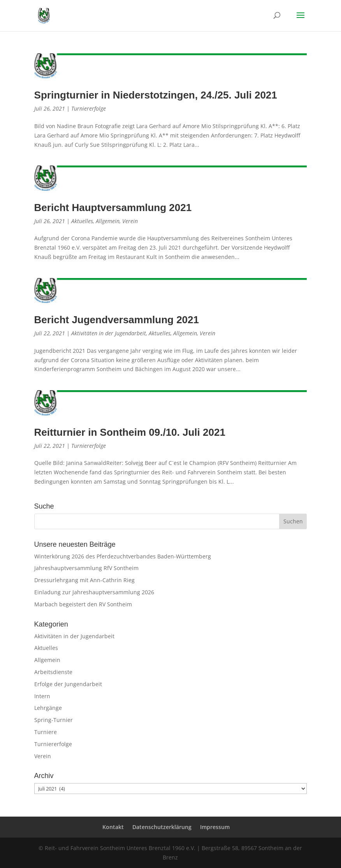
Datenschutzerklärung (162, 827)
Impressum (215, 827)
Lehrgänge (48, 708)
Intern (42, 696)
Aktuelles (82, 221)
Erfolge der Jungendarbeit (68, 684)
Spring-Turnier (54, 720)
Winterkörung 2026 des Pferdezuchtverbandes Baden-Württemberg (123, 556)
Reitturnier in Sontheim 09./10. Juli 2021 (130, 432)
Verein (130, 221)
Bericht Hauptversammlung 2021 (113, 208)
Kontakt (113, 827)
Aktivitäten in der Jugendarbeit (109, 333)
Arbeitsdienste (53, 672)
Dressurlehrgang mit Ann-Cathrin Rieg (84, 580)
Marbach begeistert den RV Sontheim (83, 604)
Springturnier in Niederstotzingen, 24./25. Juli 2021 (156, 95)
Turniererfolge (89, 108)
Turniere (46, 732)
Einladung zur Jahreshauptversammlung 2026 (94, 592)
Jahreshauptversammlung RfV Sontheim (86, 568)
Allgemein (108, 221)
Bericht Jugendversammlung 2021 (117, 320)
